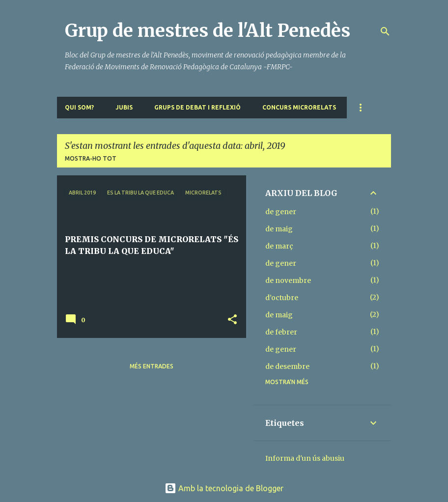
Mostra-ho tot (91, 158)
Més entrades (152, 366)
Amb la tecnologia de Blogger (224, 488)
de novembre (288, 280)
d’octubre (282, 298)
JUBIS (124, 107)
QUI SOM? (79, 107)
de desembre (287, 366)
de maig (279, 229)
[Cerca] (385, 31)
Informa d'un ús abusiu (305, 458)
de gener (281, 212)
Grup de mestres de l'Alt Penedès (208, 31)
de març (279, 246)
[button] (232, 320)
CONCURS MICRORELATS (299, 107)
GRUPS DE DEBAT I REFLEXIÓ (197, 107)
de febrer (281, 332)
